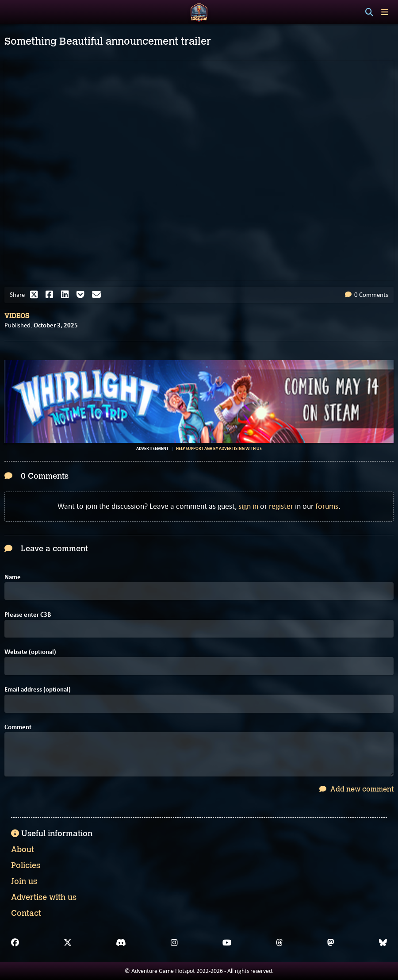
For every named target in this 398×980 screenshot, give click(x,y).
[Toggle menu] (385, 12)
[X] (68, 943)
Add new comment (356, 789)
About (23, 849)
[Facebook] (15, 943)
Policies (26, 865)
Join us (24, 881)
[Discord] (121, 943)
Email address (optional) (38, 690)
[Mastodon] (331, 943)
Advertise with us (44, 897)
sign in (248, 506)
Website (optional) (30, 652)
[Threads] (279, 943)
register (281, 506)
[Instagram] (174, 943)
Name (13, 577)
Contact (26, 913)
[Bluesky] (383, 943)
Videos (17, 316)
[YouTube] (227, 943)
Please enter (28, 615)
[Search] (369, 12)
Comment (18, 727)
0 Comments (367, 295)
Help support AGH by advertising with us (219, 449)
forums (327, 506)
